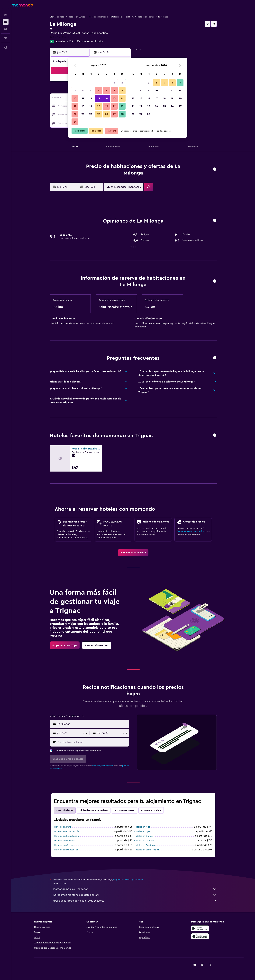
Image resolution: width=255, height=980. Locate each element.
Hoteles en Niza (142, 827)
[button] (6, 5)
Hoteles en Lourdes (144, 841)
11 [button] (83, 98)
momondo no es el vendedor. (135, 889)
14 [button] (106, 98)
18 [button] (83, 106)
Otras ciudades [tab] (65, 810)
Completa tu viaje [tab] (151, 810)
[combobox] (93, 724)
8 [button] (114, 91)
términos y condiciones (103, 766)
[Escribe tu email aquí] (93, 742)
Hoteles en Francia (97, 17)
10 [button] (75, 98)
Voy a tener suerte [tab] (124, 810)
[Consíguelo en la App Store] (200, 936)
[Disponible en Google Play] (200, 928)
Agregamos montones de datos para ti (135, 895)
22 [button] (114, 106)
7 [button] (106, 91)
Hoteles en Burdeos (144, 845)
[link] (133, 553)
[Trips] (6, 38)
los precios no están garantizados (128, 880)
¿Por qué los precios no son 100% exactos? (135, 901)
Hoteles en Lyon (142, 831)
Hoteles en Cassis (63, 845)
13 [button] (99, 98)
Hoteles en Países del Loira (122, 17)
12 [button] (91, 98)
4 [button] (83, 91)
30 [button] (122, 114)
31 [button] (75, 122)
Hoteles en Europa (77, 17)
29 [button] (114, 114)
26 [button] (91, 114)
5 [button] (91, 91)
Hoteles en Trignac (146, 17)
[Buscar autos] (6, 29)
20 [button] (99, 106)
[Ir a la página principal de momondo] (22, 5)
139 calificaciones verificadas (86, 42)
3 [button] (75, 91)
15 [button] (114, 98)
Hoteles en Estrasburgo (67, 836)
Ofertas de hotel (57, 17)
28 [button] (106, 114)
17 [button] (75, 106)
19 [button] (91, 106)
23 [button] (122, 106)
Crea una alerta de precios (190, 532)
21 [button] (106, 106)
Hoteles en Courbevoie (67, 831)
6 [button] (99, 91)
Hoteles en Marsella (64, 841)
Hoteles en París (63, 827)
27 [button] (99, 114)
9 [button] (122, 91)
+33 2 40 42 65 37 (60, 37)
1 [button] (114, 83)
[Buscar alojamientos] (6, 22)
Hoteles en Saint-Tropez (146, 850)
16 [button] (122, 98)
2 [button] (122, 83)
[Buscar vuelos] (6, 15)
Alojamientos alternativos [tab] (94, 810)
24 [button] (75, 114)
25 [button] (83, 114)
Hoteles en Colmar (144, 836)
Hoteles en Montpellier (66, 850)
